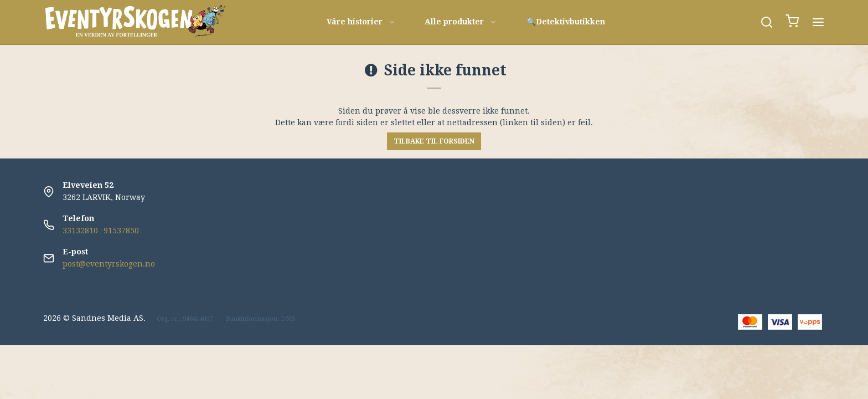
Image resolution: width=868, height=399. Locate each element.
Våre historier (361, 22)
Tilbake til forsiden (434, 141)
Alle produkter (461, 22)
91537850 (121, 231)
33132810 (80, 231)
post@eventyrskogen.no (109, 264)
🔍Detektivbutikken (566, 22)
